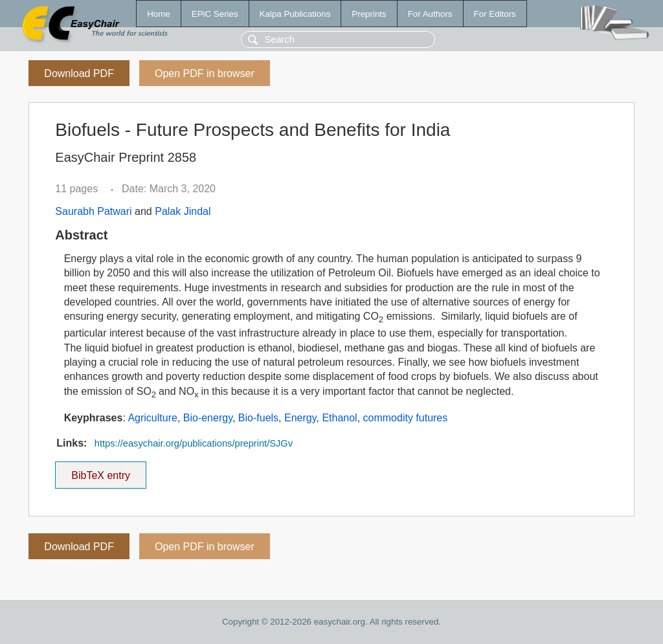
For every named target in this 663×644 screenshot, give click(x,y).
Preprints (369, 14)
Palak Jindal (183, 211)
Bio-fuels (258, 418)
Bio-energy (208, 418)
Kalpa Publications (295, 14)
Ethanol (339, 418)
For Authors (430, 14)
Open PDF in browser (205, 73)
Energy (300, 418)
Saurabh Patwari (93, 211)
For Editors (495, 14)
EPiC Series (215, 14)
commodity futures (406, 418)
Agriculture (152, 418)
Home (159, 14)
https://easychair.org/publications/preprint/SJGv (194, 443)
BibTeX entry (101, 471)
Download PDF (79, 73)
